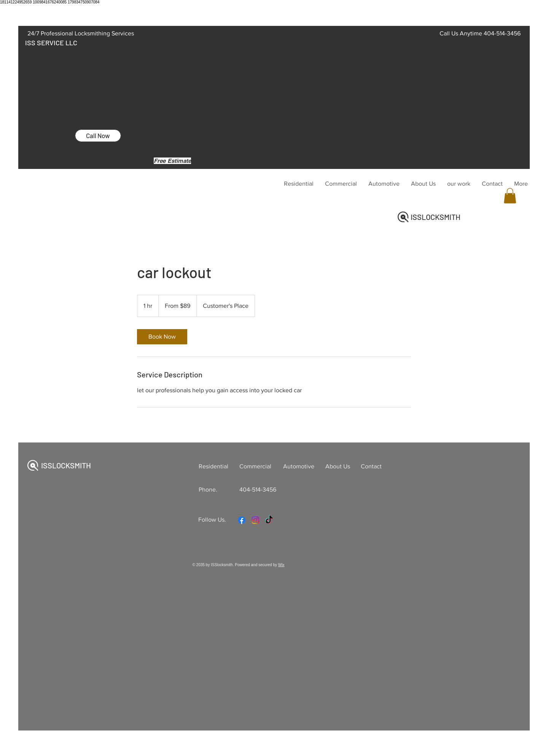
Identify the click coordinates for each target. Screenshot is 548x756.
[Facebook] (242, 520)
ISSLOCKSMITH (436, 217)
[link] (162, 337)
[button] (510, 196)
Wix (281, 565)
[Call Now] (98, 136)
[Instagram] (255, 520)
